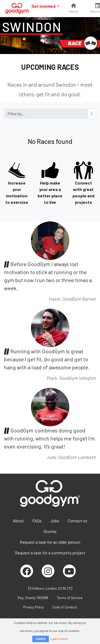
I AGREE (41, 639)
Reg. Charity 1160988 (33, 598)
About (18, 521)
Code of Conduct (65, 607)
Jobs (55, 521)
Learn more (59, 639)
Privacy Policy (33, 607)
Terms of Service (70, 598)
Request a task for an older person (50, 542)
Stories (50, 531)
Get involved (44, 6)
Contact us (77, 521)
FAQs (37, 521)
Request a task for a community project (50, 553)
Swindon (32, 27)
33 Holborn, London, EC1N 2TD (50, 588)
